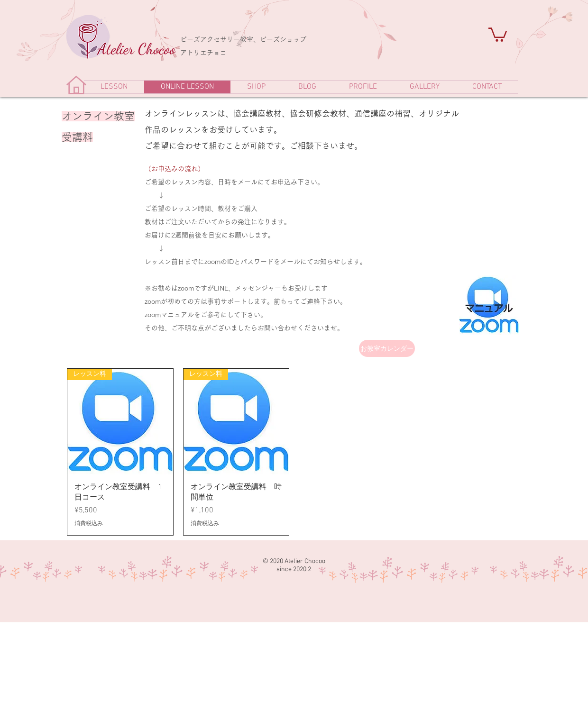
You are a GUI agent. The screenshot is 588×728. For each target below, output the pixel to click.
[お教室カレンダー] (387, 348)
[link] (498, 34)
